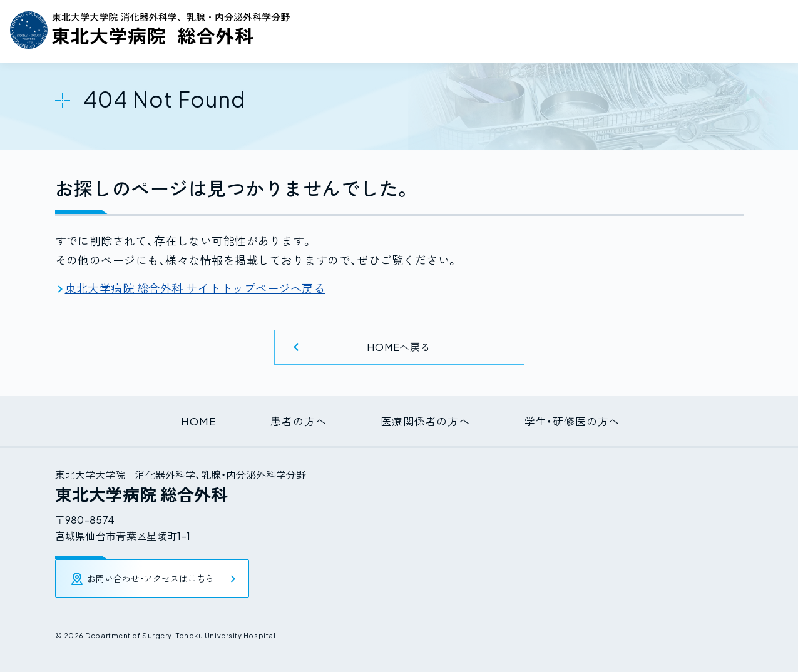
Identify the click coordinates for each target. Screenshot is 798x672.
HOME (185, 420)
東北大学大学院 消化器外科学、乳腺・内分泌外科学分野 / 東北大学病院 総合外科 (150, 30)
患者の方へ (293, 420)
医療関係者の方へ (428, 420)
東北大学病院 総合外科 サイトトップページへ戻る (195, 288)
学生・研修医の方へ (583, 420)
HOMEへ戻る (399, 347)
